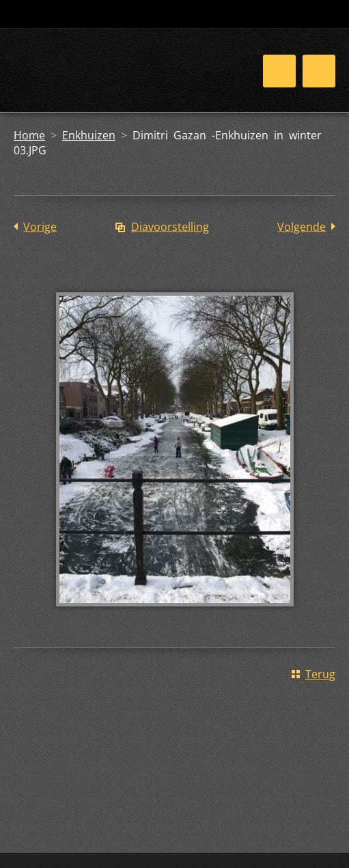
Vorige (40, 227)
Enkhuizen (89, 135)
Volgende (302, 227)
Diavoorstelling (170, 227)
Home (29, 135)
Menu (319, 71)
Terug (320, 674)
